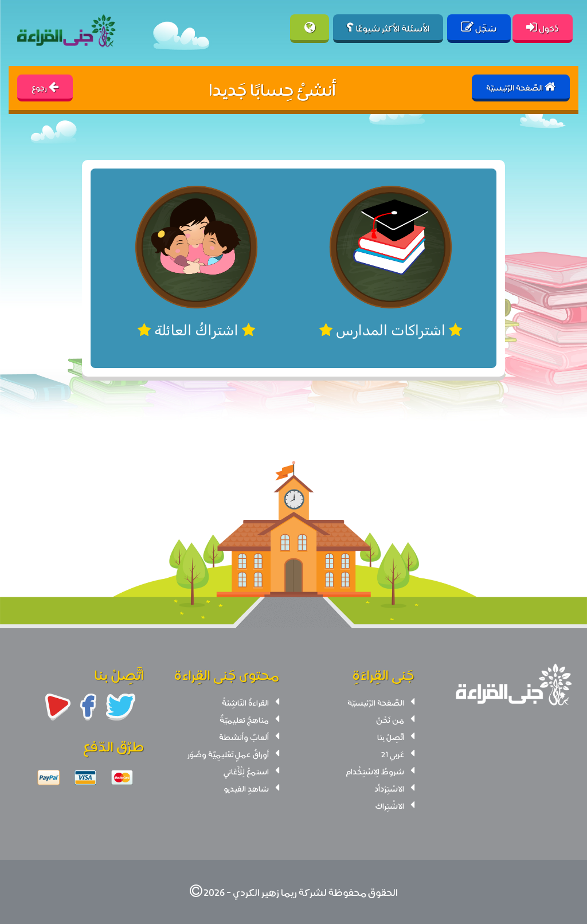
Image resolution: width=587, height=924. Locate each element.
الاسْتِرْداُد (389, 788)
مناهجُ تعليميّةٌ (244, 719)
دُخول (543, 28)
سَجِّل (479, 28)
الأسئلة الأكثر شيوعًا (388, 28)
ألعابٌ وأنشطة (244, 737)
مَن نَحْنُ (390, 719)
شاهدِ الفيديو (246, 788)
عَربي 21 (393, 754)
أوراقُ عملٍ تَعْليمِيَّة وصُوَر (228, 754)
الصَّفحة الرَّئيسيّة (376, 702)
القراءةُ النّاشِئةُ (245, 702)
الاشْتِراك (390, 805)
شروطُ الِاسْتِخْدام (375, 771)
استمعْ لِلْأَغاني (246, 771)
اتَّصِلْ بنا (391, 737)
